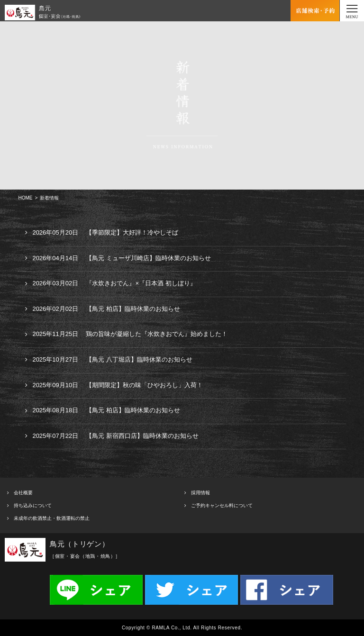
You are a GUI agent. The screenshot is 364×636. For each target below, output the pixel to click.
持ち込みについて (33, 505)
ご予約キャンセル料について (222, 505)
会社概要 (23, 493)
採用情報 (200, 493)
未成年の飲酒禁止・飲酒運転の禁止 (52, 518)
